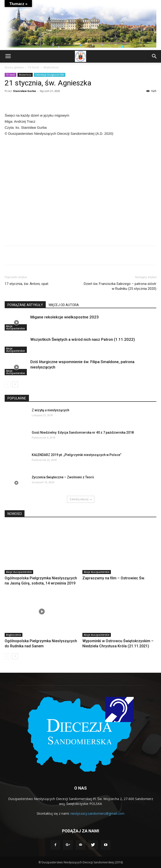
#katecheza (51, 67)
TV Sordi (33, 67)
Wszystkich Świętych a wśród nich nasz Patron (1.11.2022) (83, 339)
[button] (154, 56)
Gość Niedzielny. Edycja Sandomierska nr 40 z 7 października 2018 (83, 432)
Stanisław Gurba (24, 91)
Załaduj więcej (81, 499)
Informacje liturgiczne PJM (50, 75)
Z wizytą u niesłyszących (51, 410)
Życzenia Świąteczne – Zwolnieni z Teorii (63, 477)
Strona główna (14, 67)
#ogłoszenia (14, 635)
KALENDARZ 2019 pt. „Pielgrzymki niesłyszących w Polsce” (77, 455)
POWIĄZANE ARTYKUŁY (25, 305)
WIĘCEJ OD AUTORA (64, 305)
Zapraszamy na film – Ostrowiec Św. (114, 578)
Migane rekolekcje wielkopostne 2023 (65, 317)
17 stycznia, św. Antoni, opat (26, 284)
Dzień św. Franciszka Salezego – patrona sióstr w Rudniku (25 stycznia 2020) (120, 286)
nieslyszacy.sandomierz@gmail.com (97, 813)
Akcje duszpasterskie (15, 327)
